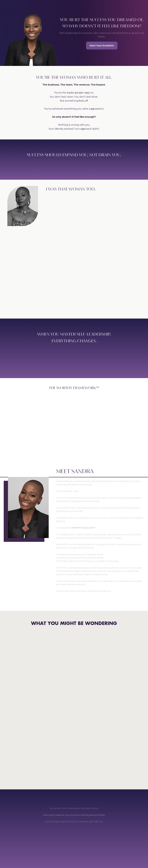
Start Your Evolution (102, 46)
